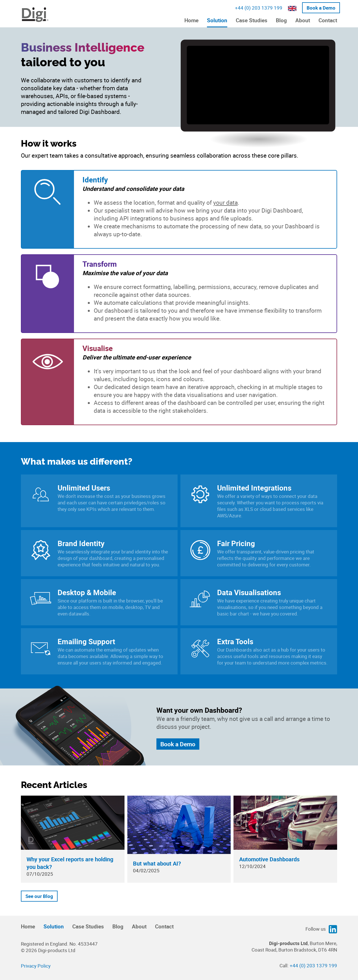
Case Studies (252, 20)
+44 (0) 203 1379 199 (259, 8)
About (303, 20)
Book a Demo (321, 8)
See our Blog (39, 896)
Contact (328, 20)
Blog (281, 20)
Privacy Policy (36, 966)
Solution (217, 20)
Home (191, 20)
